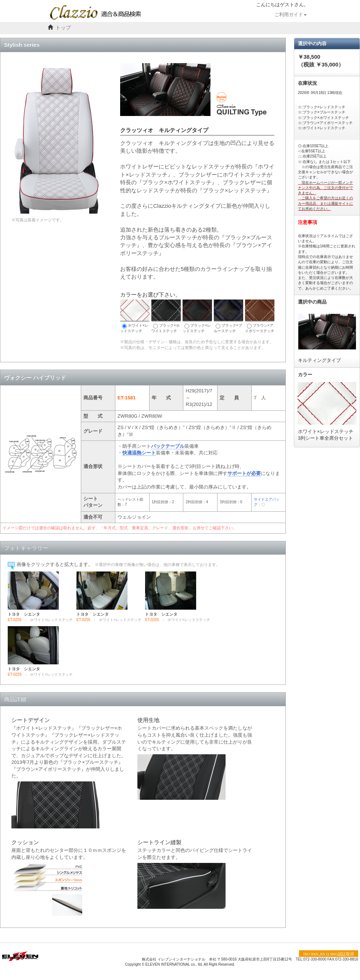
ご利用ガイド (291, 15)
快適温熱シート (139, 453)
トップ (63, 28)
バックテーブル (168, 446)
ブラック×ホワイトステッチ (166, 316)
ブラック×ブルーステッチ (228, 316)
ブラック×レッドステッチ (197, 316)
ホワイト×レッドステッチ (135, 316)
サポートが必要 (244, 473)
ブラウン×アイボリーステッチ (260, 316)
